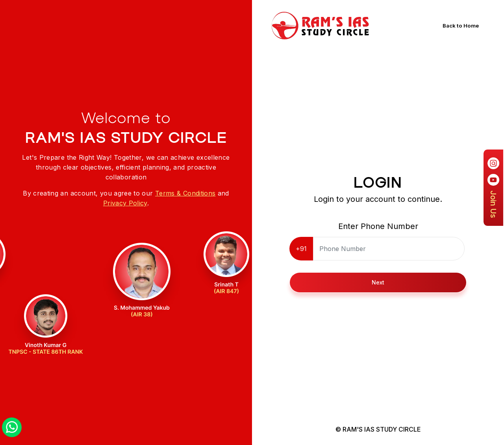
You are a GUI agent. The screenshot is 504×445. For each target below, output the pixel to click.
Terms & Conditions (185, 193)
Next (378, 282)
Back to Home (463, 26)
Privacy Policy (125, 203)
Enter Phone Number (378, 226)
